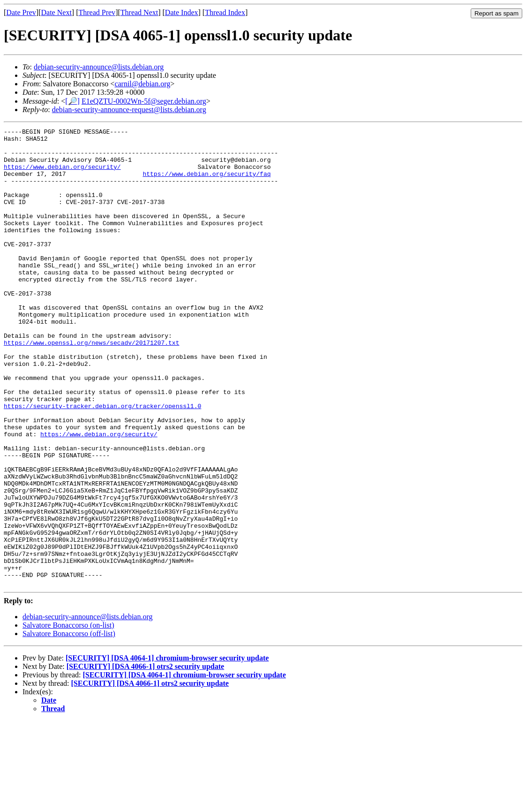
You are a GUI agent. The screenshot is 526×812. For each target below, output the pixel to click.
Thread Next (139, 12)
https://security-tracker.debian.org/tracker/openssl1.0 (102, 462)
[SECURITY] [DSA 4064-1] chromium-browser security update (167, 749)
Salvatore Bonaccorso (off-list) (69, 725)
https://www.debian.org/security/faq (207, 183)
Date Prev (21, 12)
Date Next (56, 12)
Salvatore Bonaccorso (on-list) (68, 717)
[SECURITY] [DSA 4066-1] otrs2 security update (145, 758)
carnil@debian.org (142, 84)
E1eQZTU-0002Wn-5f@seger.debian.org (144, 101)
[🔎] (72, 101)
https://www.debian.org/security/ (62, 175)
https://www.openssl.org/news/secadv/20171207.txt (91, 386)
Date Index (182, 12)
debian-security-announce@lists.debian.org (99, 67)
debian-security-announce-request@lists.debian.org (129, 110)
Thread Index (225, 12)
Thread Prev (97, 12)
